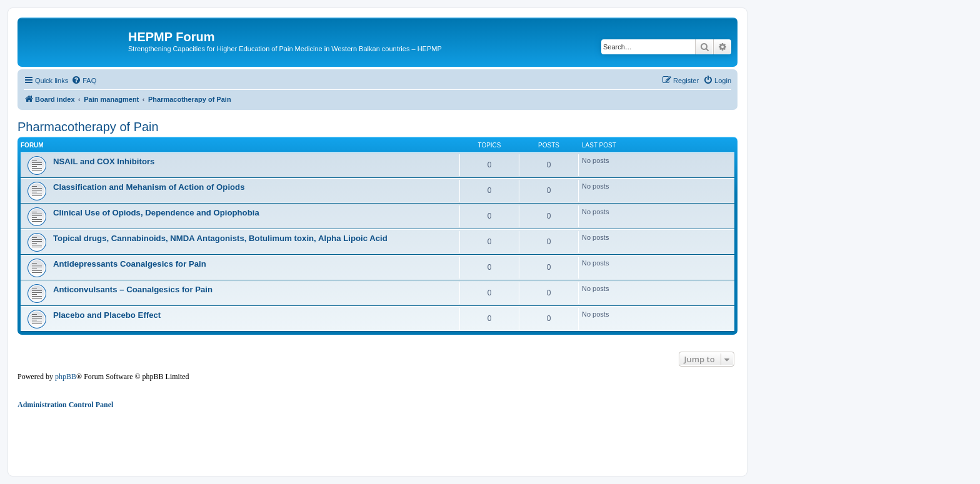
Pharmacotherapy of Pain (88, 127)
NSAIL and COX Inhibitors (104, 161)
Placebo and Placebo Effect (107, 315)
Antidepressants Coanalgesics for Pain (130, 264)
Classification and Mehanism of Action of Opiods (149, 187)
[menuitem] (84, 81)
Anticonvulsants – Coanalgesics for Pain (133, 289)
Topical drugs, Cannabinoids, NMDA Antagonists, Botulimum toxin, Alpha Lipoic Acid (220, 238)
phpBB (66, 377)
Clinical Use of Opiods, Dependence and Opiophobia (156, 213)
